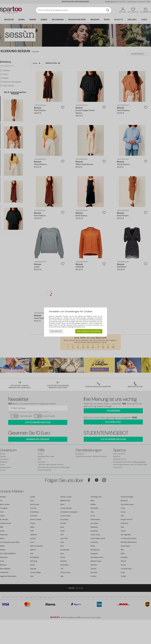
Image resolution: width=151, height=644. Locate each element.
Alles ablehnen (56, 331)
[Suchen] (108, 10)
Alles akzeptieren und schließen (89, 331)
